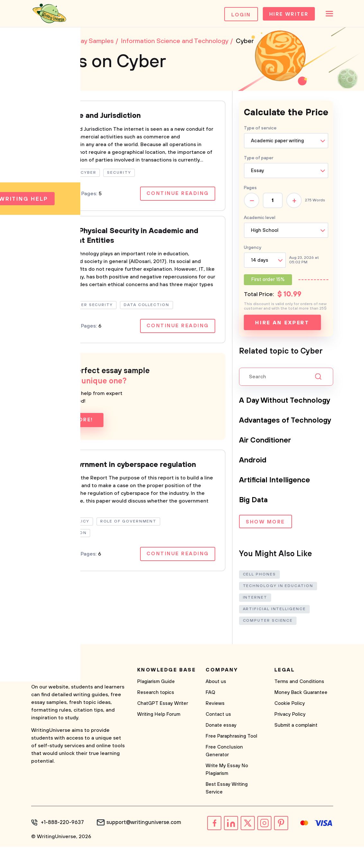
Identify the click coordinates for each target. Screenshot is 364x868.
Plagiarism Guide (156, 703)
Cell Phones (259, 596)
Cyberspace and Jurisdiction (94, 118)
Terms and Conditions (299, 703)
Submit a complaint (296, 747)
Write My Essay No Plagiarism (227, 791)
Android (254, 483)
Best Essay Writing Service (227, 810)
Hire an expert (282, 325)
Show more (265, 545)
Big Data (255, 522)
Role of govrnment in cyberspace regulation (123, 469)
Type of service (260, 130)
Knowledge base (167, 692)
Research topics (156, 714)
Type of (259, 160)
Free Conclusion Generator (224, 773)
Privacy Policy (290, 736)
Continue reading (177, 196)
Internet (255, 619)
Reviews (215, 725)
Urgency (253, 250)
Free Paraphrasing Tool (231, 758)
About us (216, 703)
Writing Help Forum (159, 736)
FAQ (210, 714)
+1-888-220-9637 (62, 844)
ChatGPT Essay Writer (163, 725)
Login (236, 15)
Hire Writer (285, 15)
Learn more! (73, 424)
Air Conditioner (267, 463)
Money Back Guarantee (301, 714)
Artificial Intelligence (278, 503)
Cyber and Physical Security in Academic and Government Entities (125, 239)
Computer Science (268, 642)
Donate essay (221, 747)
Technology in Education (278, 608)
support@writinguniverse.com (142, 844)
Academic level (260, 220)
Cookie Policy (290, 725)
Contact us (218, 736)
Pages (250, 190)
